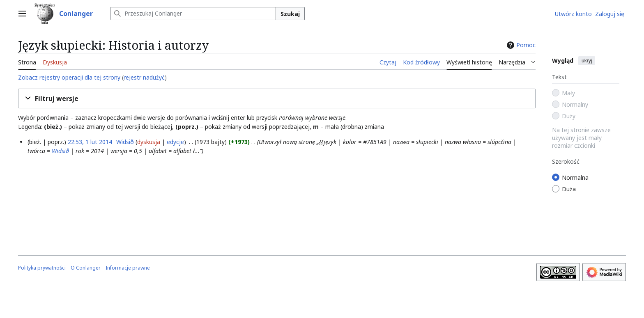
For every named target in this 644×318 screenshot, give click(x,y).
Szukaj (290, 14)
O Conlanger (86, 268)
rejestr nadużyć (144, 77)
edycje (175, 142)
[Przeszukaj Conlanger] (193, 14)
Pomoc (520, 45)
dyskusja (149, 142)
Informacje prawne (128, 268)
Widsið (60, 151)
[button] (277, 99)
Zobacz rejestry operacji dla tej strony (69, 77)
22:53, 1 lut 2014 (90, 142)
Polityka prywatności (42, 268)
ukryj (587, 61)
